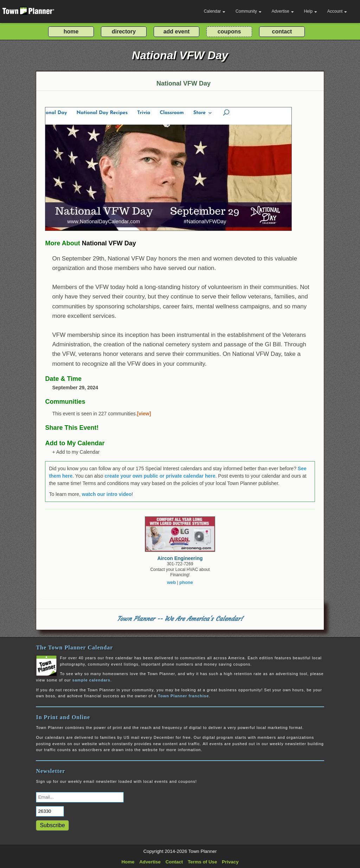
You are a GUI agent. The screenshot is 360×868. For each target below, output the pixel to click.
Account (337, 11)
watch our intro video (107, 494)
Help (310, 11)
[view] (144, 414)
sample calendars (91, 680)
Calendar (215, 11)
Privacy (230, 862)
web (171, 582)
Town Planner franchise (183, 696)
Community (249, 11)
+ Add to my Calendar (76, 452)
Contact (174, 862)
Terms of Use (202, 862)
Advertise (283, 11)
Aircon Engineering (180, 558)
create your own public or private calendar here (160, 476)
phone (186, 582)
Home (128, 862)
